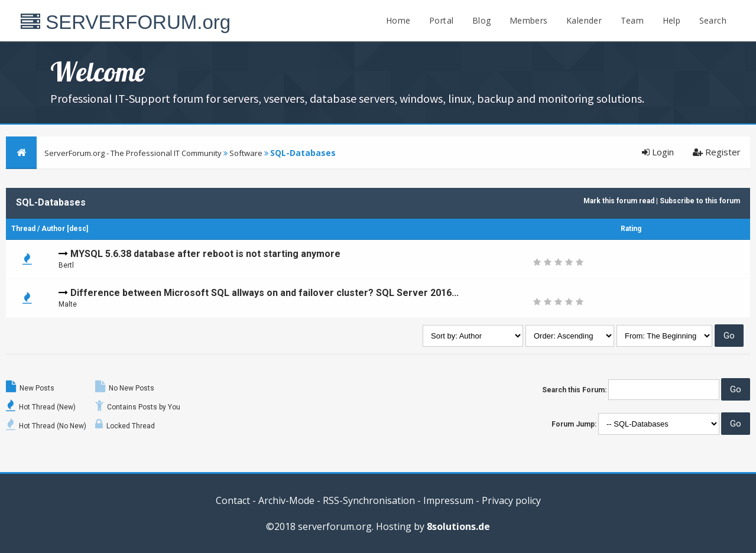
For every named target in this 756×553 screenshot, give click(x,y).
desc (78, 229)
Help (672, 20)
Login (658, 152)
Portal (441, 20)
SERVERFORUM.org (126, 22)
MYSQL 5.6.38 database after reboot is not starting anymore (205, 254)
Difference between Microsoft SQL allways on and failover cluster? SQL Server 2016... (265, 293)
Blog (482, 20)
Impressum (448, 500)
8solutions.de (458, 526)
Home (398, 20)
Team (632, 20)
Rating (631, 229)
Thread (23, 229)
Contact (233, 500)
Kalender (584, 20)
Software (246, 153)
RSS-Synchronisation (369, 500)
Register (717, 152)
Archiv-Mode (286, 500)
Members (529, 20)
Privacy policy (511, 500)
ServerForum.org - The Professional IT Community (133, 153)
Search (713, 20)
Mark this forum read (619, 201)
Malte (68, 304)
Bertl (66, 265)
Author (53, 229)
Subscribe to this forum (700, 201)
